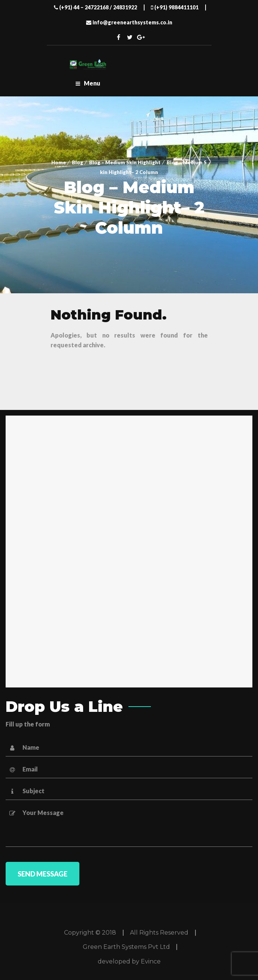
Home (59, 162)
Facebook (118, 37)
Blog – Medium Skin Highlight (125, 162)
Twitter (130, 37)
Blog (78, 162)
